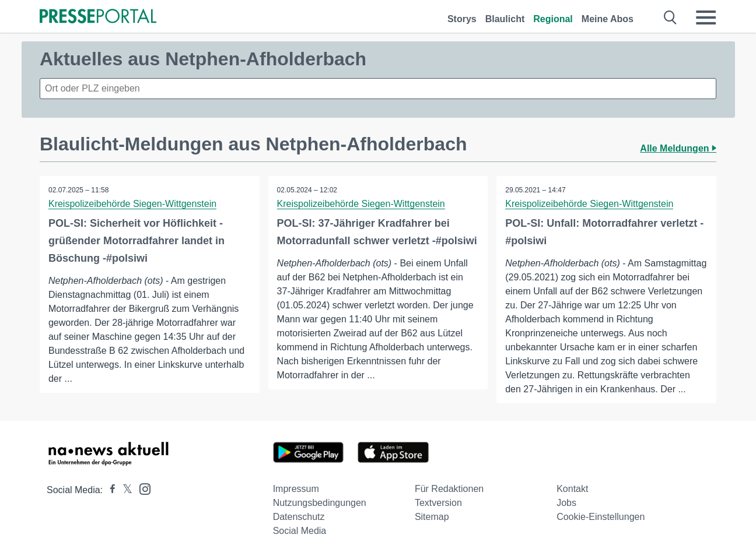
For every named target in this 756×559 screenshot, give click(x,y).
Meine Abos (608, 19)
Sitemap (432, 517)
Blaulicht (505, 19)
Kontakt (572, 489)
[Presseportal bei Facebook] (109, 490)
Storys (462, 19)
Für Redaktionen (449, 489)
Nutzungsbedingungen (320, 503)
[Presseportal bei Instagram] (141, 488)
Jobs (566, 503)
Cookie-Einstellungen (601, 517)
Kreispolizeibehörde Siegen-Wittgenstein (132, 204)
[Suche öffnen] (671, 17)
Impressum (296, 489)
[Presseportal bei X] (124, 490)
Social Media (300, 531)
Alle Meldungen (678, 148)
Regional (553, 19)
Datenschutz (299, 517)
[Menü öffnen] (706, 17)
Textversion (438, 503)
